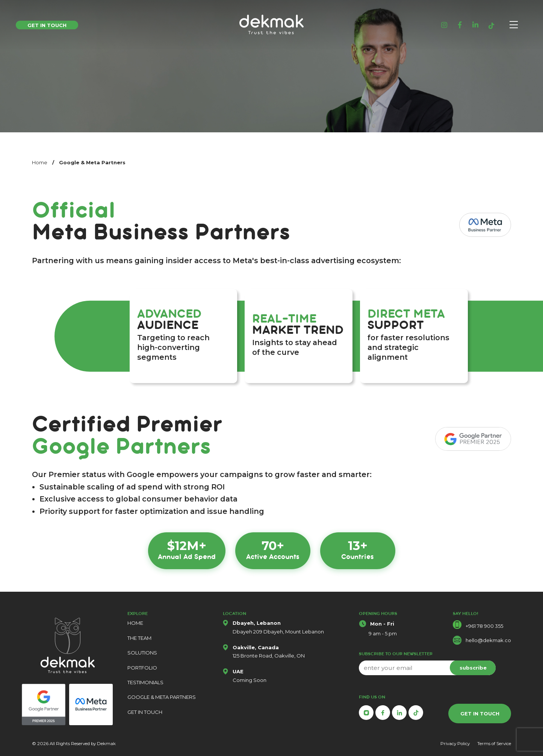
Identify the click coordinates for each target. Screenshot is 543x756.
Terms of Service (494, 744)
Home (40, 162)
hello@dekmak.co (488, 640)
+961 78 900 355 (484, 626)
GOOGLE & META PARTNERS (162, 697)
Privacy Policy (455, 744)
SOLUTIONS (142, 653)
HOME (135, 623)
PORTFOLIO (142, 668)
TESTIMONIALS (145, 682)
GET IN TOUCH (145, 712)
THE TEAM (139, 638)
